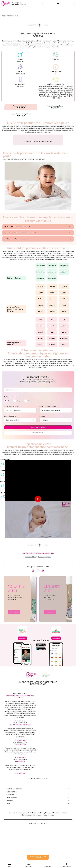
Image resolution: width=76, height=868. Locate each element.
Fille (9, 422)
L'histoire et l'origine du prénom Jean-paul (17, 248)
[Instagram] (33, 704)
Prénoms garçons (44, 690)
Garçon (19, 422)
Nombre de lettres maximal (48, 428)
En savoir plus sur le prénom (21, 115)
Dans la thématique (10, 438)
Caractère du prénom (55, 107)
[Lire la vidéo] (38, 576)
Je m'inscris (14, 745)
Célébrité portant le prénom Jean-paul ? (16, 261)
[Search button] (74, 3)
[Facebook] (38, 704)
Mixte (29, 422)
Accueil (3, 16)
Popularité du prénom (21, 107)
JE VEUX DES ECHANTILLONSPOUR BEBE (38, 857)
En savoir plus (21, 854)
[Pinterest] (43, 704)
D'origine (42, 438)
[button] (9, 865)
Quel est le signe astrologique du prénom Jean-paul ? (20, 254)
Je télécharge (22, 771)
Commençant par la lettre (12, 428)
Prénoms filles (31, 690)
